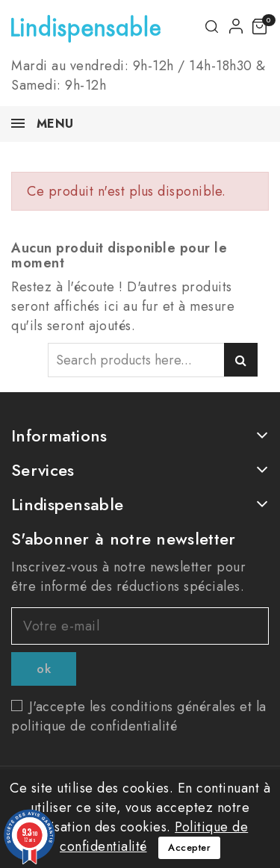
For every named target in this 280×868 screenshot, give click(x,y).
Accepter (189, 847)
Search (241, 360)
